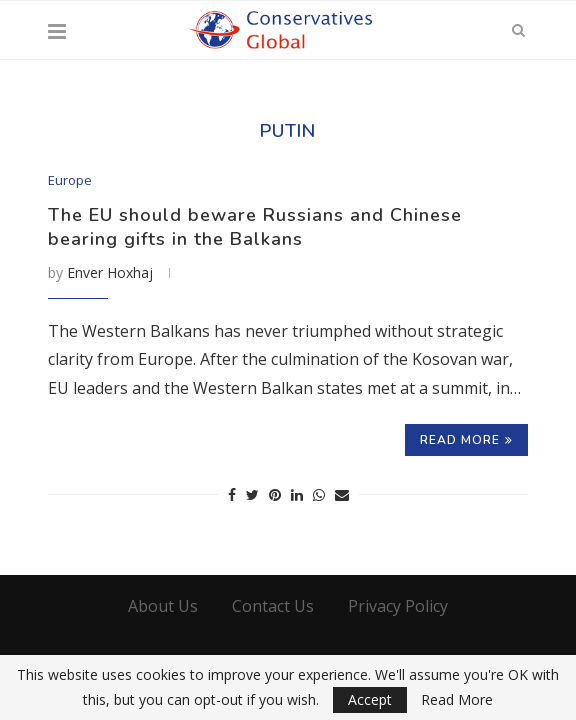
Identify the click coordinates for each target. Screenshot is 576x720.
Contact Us (273, 606)
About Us (163, 606)
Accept (370, 699)
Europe (70, 181)
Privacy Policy (398, 606)
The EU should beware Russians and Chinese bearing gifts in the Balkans (255, 227)
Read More (457, 700)
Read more (466, 440)
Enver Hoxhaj (110, 272)
